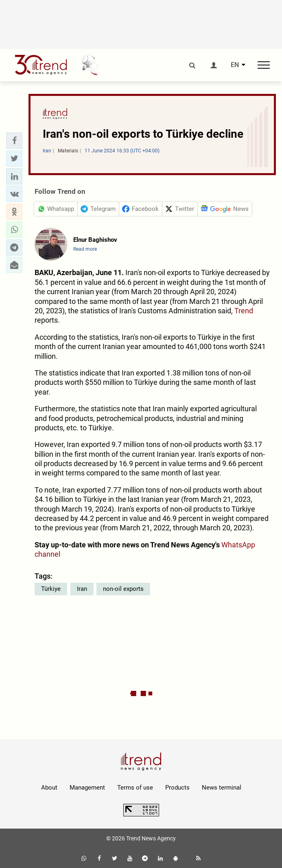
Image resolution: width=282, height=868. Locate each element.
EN (235, 65)
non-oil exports (123, 589)
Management (87, 788)
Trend (244, 311)
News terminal (222, 788)
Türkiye (51, 589)
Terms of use (135, 788)
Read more (85, 249)
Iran (82, 589)
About (49, 788)
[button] (14, 141)
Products (177, 788)
